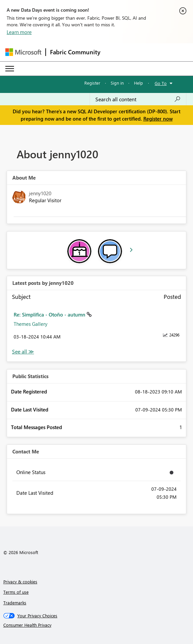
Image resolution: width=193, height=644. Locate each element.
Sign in (117, 83)
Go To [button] (161, 83)
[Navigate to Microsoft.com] (23, 52)
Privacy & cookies (20, 582)
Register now (158, 119)
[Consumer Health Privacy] (97, 625)
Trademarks (15, 603)
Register (92, 83)
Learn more (19, 32)
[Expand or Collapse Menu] (10, 69)
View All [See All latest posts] (23, 352)
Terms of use (16, 592)
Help (138, 83)
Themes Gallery (30, 324)
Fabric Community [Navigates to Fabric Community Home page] (75, 52)
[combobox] (138, 99)
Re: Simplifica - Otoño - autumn (50, 315)
